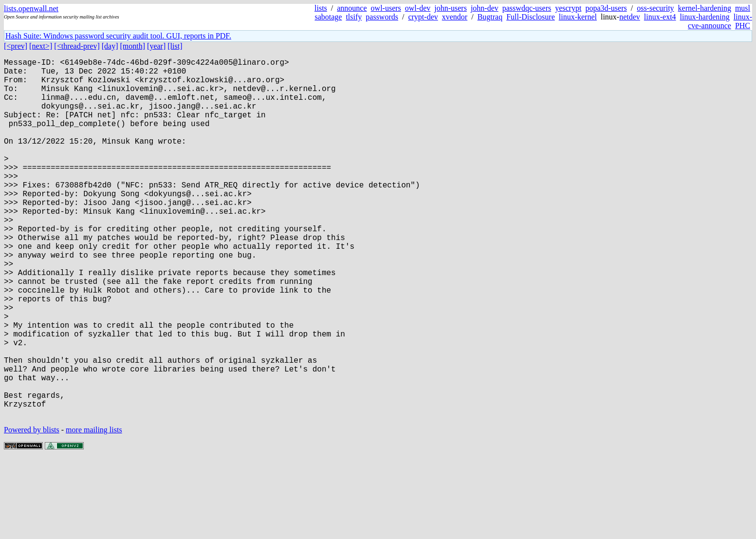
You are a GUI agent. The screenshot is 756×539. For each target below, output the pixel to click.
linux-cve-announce (720, 21)
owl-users (386, 8)
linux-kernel (578, 17)
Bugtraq (490, 17)
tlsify (354, 17)
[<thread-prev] (77, 46)
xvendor (455, 17)
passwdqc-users (527, 8)
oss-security (655, 8)
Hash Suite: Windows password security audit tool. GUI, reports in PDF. (118, 36)
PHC (743, 26)
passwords (382, 17)
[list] (175, 46)
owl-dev (418, 8)
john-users (451, 8)
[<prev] (16, 46)
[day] (110, 46)
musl (743, 8)
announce (352, 8)
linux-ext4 (660, 17)
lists (321, 8)
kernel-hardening (705, 8)
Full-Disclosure (531, 17)
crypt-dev (423, 17)
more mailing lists (94, 510)
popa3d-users (606, 8)
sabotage (328, 17)
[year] (156, 46)
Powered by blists (32, 510)
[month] (133, 46)
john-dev (485, 8)
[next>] (41, 46)
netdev (630, 17)
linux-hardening (705, 17)
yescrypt (568, 8)
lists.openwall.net (31, 9)
